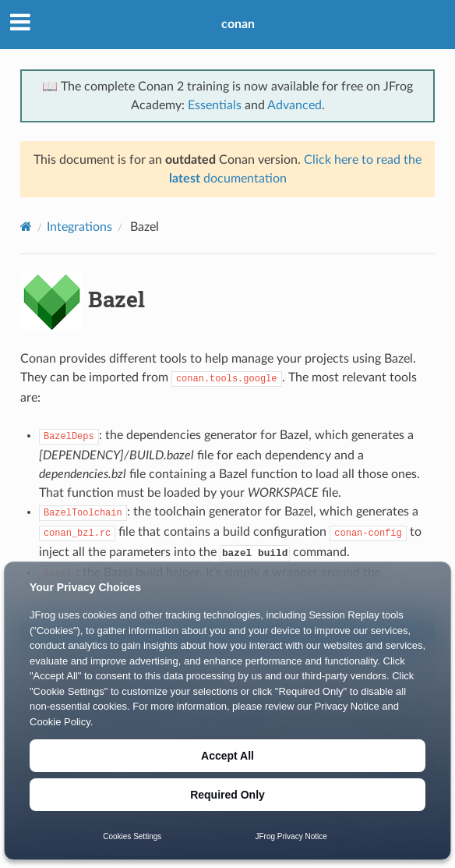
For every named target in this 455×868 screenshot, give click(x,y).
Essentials (215, 105)
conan (238, 24)
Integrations (79, 227)
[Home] (26, 227)
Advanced (295, 105)
